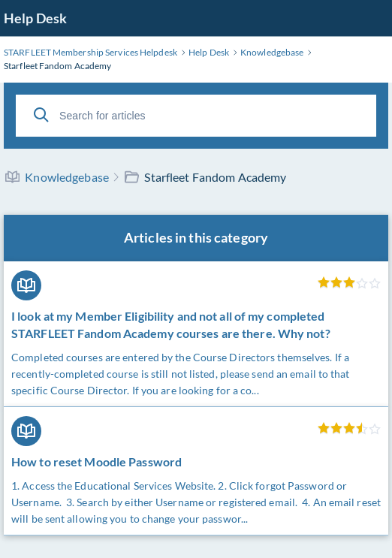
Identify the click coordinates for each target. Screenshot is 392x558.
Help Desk (35, 18)
